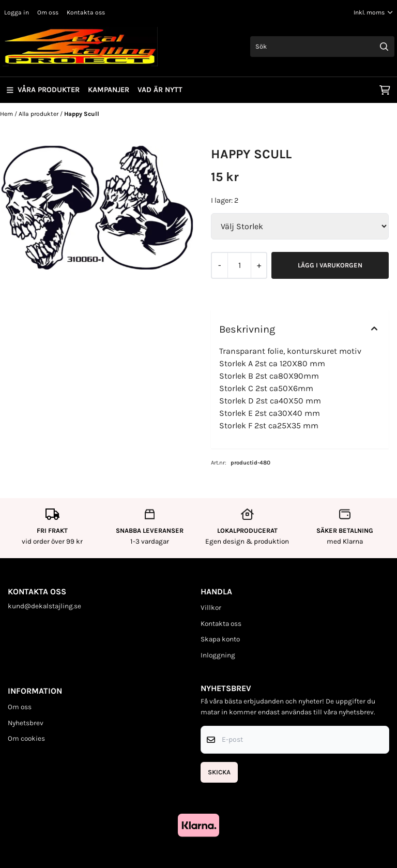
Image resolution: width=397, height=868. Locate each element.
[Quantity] (239, 265)
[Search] (384, 47)
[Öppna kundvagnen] (385, 90)
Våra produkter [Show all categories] (43, 90)
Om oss (48, 12)
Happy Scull (82, 114)
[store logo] (80, 47)
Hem (7, 114)
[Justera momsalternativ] (373, 12)
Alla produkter (39, 114)
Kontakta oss (86, 12)
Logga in (17, 12)
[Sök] (322, 47)
